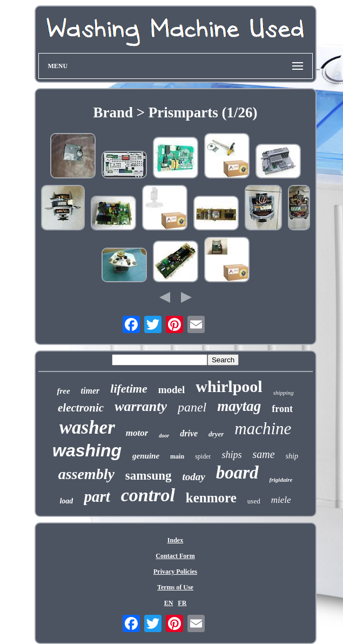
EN (169, 603)
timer (90, 391)
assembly (86, 474)
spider (203, 456)
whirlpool (229, 386)
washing (87, 450)
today (194, 477)
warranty (141, 406)
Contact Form (175, 556)
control (148, 495)
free (63, 391)
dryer (216, 434)
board (237, 473)
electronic (81, 408)
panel (192, 407)
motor (137, 433)
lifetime (129, 389)
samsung (149, 476)
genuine (146, 456)
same (263, 454)
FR (182, 603)
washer (87, 427)
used (254, 501)
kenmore (211, 498)
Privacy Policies (175, 572)
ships (231, 455)
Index (175, 540)
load (66, 501)
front (282, 409)
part (97, 496)
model (172, 390)
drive (189, 433)
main (177, 456)
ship (292, 456)
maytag (239, 406)
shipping (284, 393)
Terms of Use (175, 587)
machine (263, 429)
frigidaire (281, 480)
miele (281, 500)
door (164, 436)
